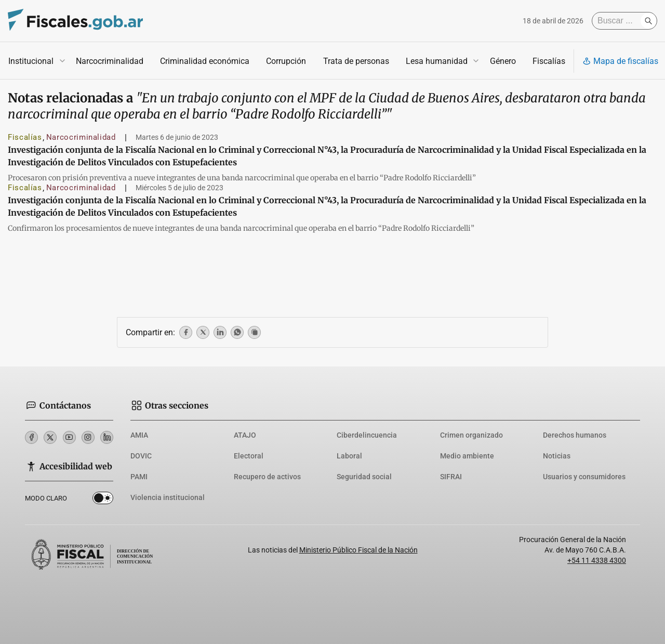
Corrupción (286, 61)
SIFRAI (451, 477)
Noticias (557, 456)
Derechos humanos (575, 435)
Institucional (31, 61)
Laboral (349, 456)
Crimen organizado (471, 435)
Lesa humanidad (437, 61)
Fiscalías (549, 61)
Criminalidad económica (205, 61)
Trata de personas (356, 61)
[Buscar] (619, 21)
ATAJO (245, 435)
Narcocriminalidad (110, 61)
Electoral (249, 456)
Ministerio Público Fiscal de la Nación (358, 550)
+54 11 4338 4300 (597, 560)
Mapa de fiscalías (620, 61)
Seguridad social (364, 477)
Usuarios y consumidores (584, 477)
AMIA (139, 435)
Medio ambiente (467, 456)
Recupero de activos (267, 477)
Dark (103, 500)
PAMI (139, 477)
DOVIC (141, 456)
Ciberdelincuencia (367, 435)
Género (503, 61)
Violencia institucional (168, 497)
